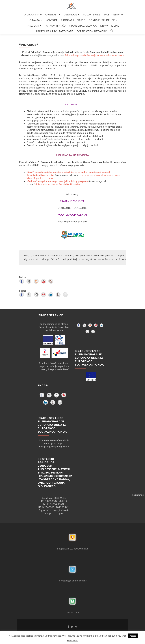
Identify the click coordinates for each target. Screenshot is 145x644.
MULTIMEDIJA (112, 14)
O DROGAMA (32, 14)
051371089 (73, 612)
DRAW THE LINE (110, 26)
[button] (112, 31)
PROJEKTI (33, 26)
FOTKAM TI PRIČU (55, 26)
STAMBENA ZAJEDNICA (83, 26)
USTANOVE (70, 14)
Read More (72, 640)
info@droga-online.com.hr (72, 580)
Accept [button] (133, 636)
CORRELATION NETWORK (92, 31)
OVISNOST (52, 14)
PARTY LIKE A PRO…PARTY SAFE (54, 31)
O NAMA (35, 20)
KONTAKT (52, 20)
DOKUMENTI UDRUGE (102, 20)
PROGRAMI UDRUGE (73, 20)
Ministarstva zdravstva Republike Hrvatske (57, 184)
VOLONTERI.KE (92, 14)
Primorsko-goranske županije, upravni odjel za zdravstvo (95, 55)
